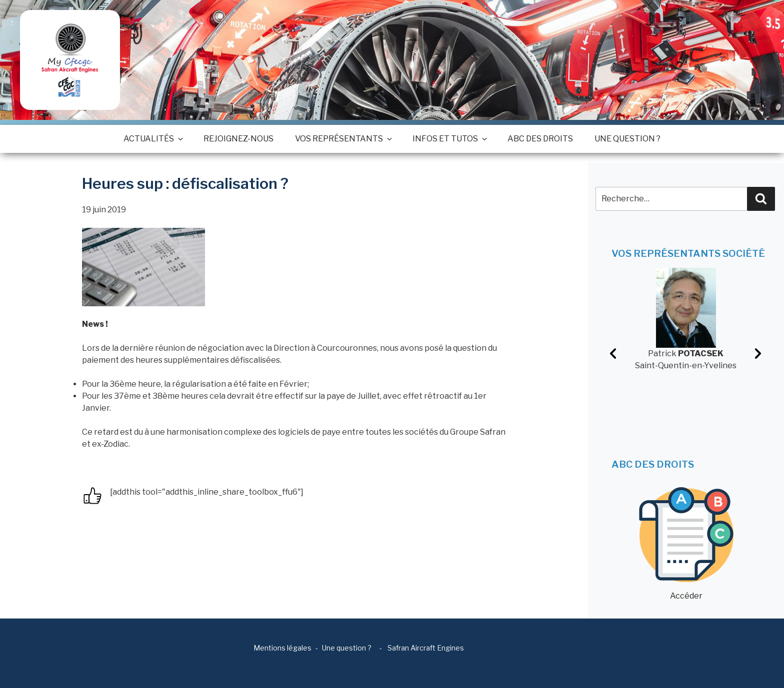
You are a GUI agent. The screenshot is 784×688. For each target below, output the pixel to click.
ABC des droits (540, 139)
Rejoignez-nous (238, 139)
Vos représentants (343, 139)
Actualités (153, 139)
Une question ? (627, 139)
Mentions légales (282, 648)
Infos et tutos (449, 139)
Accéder (686, 544)
